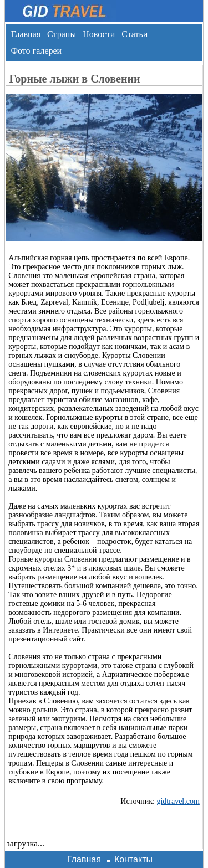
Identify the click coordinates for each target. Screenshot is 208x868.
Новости (99, 34)
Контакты (133, 859)
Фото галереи (36, 51)
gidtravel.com (178, 801)
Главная (26, 34)
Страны (62, 34)
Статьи (135, 34)
